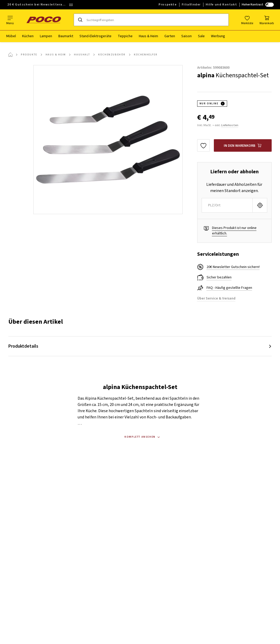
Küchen (28, 36)
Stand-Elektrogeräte (95, 36)
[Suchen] (80, 20)
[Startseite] (10, 55)
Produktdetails (23, 346)
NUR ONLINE (209, 104)
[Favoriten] (247, 20)
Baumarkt (66, 36)
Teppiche (125, 36)
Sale (201, 36)
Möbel (11, 36)
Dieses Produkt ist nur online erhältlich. (234, 231)
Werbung (218, 36)
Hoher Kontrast (258, 5)
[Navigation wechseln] (10, 20)
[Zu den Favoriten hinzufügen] (203, 145)
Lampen (46, 36)
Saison (186, 36)
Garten (170, 36)
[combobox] (227, 205)
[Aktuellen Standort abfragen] (260, 205)
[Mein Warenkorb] (267, 20)
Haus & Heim (148, 36)
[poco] (44, 20)
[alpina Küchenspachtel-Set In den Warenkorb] (243, 145)
